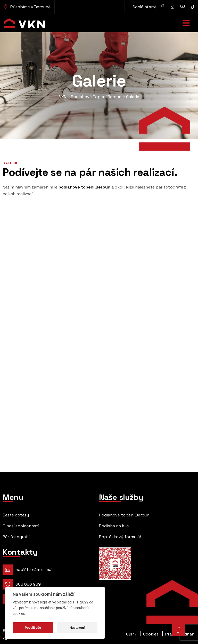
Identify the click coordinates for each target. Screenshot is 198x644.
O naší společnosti (21, 526)
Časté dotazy (16, 515)
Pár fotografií (16, 537)
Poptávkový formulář (120, 537)
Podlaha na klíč (114, 526)
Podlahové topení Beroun (124, 515)
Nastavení (77, 628)
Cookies (149, 634)
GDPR (131, 634)
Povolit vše (33, 628)
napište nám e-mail (34, 570)
